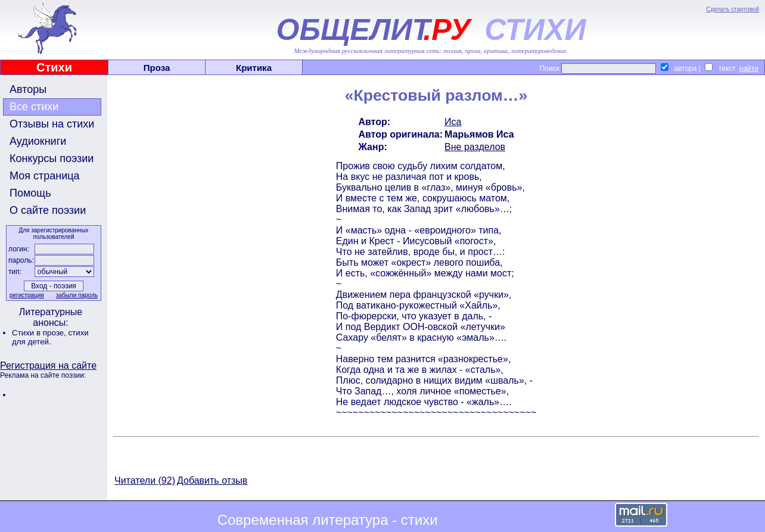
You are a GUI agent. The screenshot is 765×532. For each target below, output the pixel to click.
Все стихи (34, 107)
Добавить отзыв (212, 480)
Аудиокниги (38, 141)
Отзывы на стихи (52, 124)
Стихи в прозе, (40, 333)
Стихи (54, 67)
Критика (254, 68)
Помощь (30, 193)
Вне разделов (475, 147)
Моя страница (45, 176)
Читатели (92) (145, 480)
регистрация (27, 295)
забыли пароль (77, 295)
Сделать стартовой (733, 9)
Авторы (28, 89)
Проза (157, 68)
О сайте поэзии (48, 210)
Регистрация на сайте (48, 365)
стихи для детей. (50, 337)
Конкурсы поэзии (52, 158)
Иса (453, 122)
